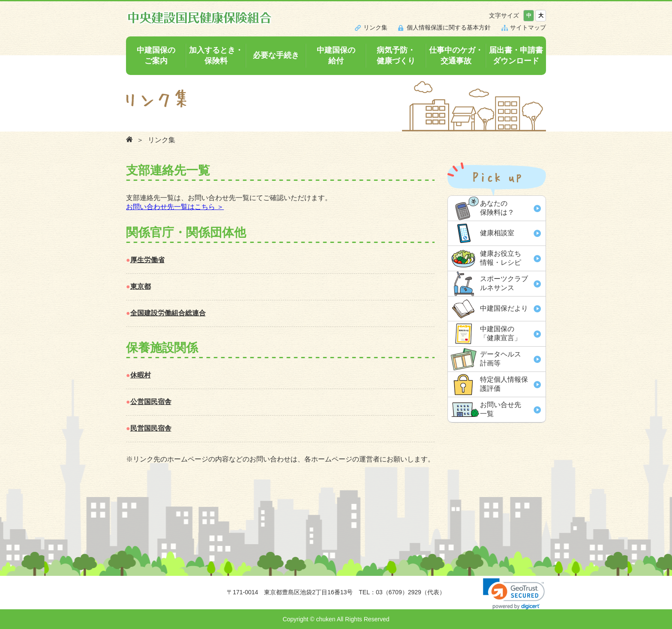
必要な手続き (276, 55)
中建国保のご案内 (156, 55)
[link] (514, 594)
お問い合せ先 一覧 (501, 409)
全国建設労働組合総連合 (168, 313)
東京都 (141, 286)
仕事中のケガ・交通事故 (456, 55)
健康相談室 (497, 233)
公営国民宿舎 (151, 402)
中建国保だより (504, 308)
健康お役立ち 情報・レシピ (501, 258)
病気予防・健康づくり (396, 55)
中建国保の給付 (336, 55)
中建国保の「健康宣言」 (501, 333)
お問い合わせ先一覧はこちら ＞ (175, 207)
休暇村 (141, 375)
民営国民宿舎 (151, 428)
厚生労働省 (147, 260)
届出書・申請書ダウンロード (516, 55)
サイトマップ (528, 27)
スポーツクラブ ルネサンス (504, 283)
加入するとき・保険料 (216, 55)
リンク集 (375, 27)
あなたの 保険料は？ (497, 208)
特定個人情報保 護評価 (504, 384)
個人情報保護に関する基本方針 (449, 27)
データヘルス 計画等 (501, 359)
